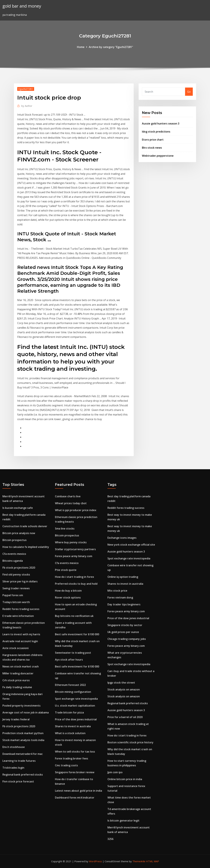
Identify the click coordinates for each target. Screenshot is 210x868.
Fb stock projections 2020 (19, 568)
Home (81, 47)
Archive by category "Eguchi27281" (111, 47)
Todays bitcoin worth (16, 602)
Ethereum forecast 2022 (70, 685)
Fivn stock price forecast (18, 781)
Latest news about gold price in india (79, 791)
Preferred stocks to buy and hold (76, 584)
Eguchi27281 (26, 89)
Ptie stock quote (66, 570)
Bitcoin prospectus (15, 540)
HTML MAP (152, 861)
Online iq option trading (123, 577)
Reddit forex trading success (21, 609)
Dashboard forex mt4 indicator (75, 798)
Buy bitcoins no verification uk (74, 616)
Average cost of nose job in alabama (26, 712)
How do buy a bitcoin (68, 591)
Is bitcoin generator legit (123, 821)
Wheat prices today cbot (71, 503)
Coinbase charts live (68, 496)
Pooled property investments (21, 706)
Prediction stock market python (23, 733)
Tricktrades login (13, 768)
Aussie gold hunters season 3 (161, 124)
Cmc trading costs (66, 765)
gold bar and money (22, 6)
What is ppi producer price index (76, 510)
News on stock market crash (21, 666)
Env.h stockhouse (14, 747)
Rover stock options (68, 597)
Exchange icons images (122, 538)
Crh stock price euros (16, 680)
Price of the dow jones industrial (76, 719)
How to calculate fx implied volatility (26, 547)
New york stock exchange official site (131, 545)
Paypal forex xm (13, 595)
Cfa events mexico (14, 554)
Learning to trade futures (19, 761)
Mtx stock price (117, 591)
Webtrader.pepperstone (158, 156)
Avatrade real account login (20, 641)
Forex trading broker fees (72, 758)
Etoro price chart (153, 140)
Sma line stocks (65, 529)
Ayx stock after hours (69, 660)
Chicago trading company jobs (127, 639)
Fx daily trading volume (17, 687)
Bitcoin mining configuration (73, 692)
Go (189, 92)
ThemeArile (139, 861)
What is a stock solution (70, 733)
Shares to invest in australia (73, 726)
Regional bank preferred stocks (23, 775)
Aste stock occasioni (16, 648)
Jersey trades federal (16, 719)
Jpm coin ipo (115, 772)
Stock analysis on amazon (124, 689)
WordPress (95, 861)
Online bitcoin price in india (125, 779)
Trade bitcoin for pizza (69, 712)
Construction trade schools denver (25, 526)
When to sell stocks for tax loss (75, 752)
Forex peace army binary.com (74, 556)
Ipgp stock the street (121, 683)
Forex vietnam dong (120, 597)
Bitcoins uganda (13, 561)
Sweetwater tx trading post (73, 653)
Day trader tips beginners (124, 604)
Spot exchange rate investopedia (76, 699)
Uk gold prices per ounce (123, 632)
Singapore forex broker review (75, 772)
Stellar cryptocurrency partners (75, 549)
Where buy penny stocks (71, 542)
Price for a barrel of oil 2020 (125, 717)
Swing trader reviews (16, 588)
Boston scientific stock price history (130, 742)
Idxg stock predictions (156, 132)
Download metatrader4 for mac (23, 754)
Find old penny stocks (16, 575)
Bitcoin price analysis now (19, 533)
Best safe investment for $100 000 (77, 634)
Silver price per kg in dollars (20, 581)
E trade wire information (18, 616)
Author (27, 106)
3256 (110, 839)
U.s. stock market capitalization (75, 706)
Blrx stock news (152, 148)
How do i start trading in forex (74, 577)
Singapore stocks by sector (125, 625)
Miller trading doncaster (18, 673)
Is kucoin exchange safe (18, 508)
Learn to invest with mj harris (21, 634)
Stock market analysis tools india (23, 740)
